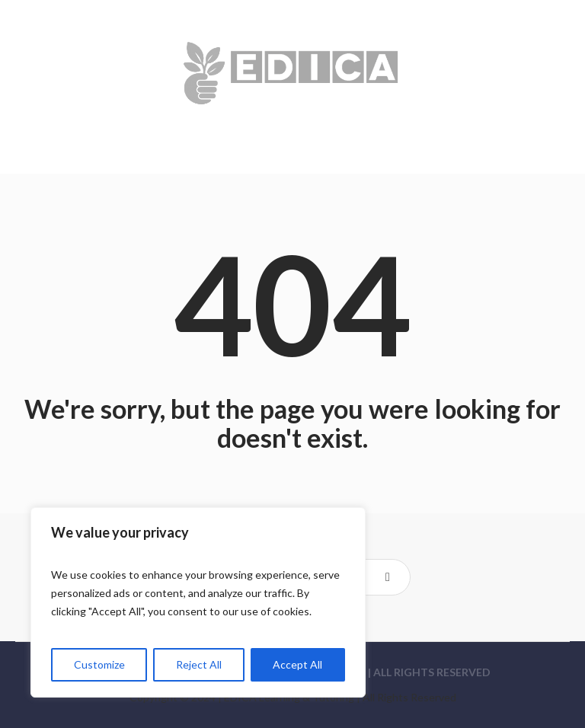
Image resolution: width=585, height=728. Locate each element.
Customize (99, 664)
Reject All (199, 664)
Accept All (297, 664)
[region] (198, 602)
